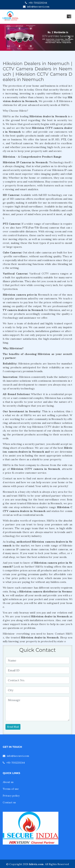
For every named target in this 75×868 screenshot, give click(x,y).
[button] (6, 37)
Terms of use (11, 789)
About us (8, 782)
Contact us (9, 802)
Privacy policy (11, 796)
